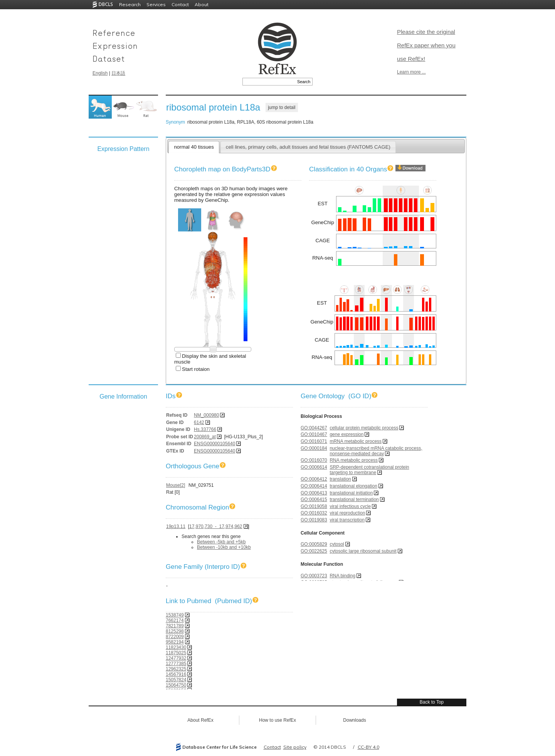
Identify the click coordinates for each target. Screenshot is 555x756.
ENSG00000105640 (214, 444)
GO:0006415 (314, 500)
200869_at (205, 437)
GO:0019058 (314, 506)
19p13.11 (176, 526)
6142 (199, 422)
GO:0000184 (314, 448)
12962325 (176, 669)
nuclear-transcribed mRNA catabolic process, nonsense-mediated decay (376, 451)
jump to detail (282, 107)
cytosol (337, 544)
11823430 (176, 647)
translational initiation (351, 493)
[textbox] (269, 82)
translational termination (354, 500)
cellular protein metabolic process (364, 428)
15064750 (176, 685)
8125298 (175, 631)
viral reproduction (347, 513)
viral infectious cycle (350, 506)
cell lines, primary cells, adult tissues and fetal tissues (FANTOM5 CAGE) (308, 147)
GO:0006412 (314, 479)
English (100, 73)
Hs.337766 (205, 429)
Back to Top (432, 702)
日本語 (118, 73)
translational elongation (353, 486)
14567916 (176, 674)
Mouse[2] (176, 485)
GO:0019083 (314, 520)
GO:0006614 (314, 467)
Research (130, 4)
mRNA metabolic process (356, 441)
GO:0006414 (314, 486)
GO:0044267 (314, 428)
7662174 (175, 620)
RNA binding (342, 576)
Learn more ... (411, 72)
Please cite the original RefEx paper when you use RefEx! (426, 45)
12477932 (176, 658)
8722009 (175, 637)
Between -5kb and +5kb (221, 542)
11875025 (176, 653)
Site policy (295, 747)
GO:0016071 (314, 441)
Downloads (354, 720)
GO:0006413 (314, 493)
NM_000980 (206, 415)
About (202, 4)
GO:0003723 (314, 576)
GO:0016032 (314, 513)
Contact (180, 4)
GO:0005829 (314, 544)
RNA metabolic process (354, 460)
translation (340, 479)
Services (156, 4)
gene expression (346, 434)
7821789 (175, 626)
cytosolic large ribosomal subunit (363, 551)
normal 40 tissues (194, 147)
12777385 (176, 664)
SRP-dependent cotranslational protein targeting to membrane (369, 470)
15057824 (176, 680)
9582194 (175, 642)
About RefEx (200, 720)
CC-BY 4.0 (368, 747)
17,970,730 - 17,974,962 (216, 526)
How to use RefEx (277, 720)
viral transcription (347, 520)
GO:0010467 (314, 434)
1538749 (175, 615)
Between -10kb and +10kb (224, 547)
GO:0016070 (314, 460)
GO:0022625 (314, 551)
